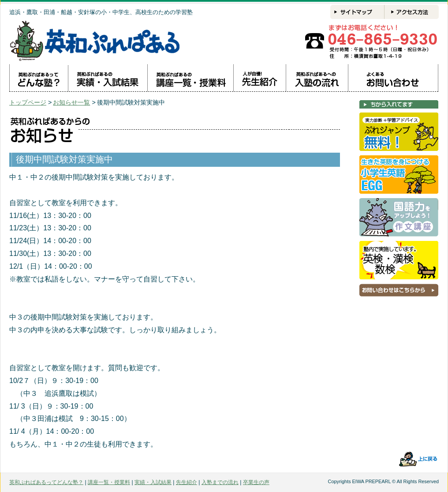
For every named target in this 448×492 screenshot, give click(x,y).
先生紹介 (187, 482)
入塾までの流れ (220, 482)
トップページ (28, 102)
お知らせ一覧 (71, 102)
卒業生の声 (256, 482)
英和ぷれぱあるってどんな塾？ (46, 482)
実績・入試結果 (153, 482)
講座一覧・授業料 (109, 482)
